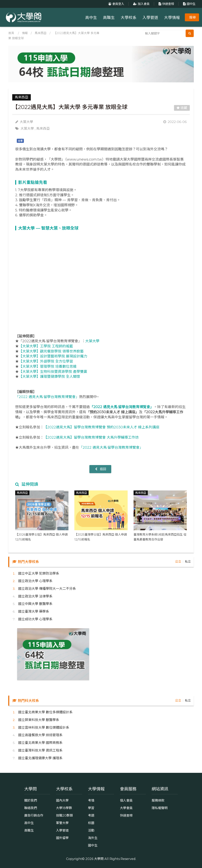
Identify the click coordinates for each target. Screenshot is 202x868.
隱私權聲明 (160, 808)
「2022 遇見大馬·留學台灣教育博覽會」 (47, 397)
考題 (91, 815)
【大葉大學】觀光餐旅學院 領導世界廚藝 (51, 351)
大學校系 (129, 18)
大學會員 (126, 808)
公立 (178, 561)
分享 (20, 141)
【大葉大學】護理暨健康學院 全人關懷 (49, 377)
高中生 (91, 18)
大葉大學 (27, 128)
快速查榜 (166, 4)
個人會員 (126, 800)
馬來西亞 (41, 33)
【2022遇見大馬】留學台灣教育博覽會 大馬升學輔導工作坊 (91, 437)
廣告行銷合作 (34, 815)
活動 (91, 830)
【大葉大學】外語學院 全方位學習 (46, 361)
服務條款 (158, 800)
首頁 (11, 33)
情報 (25, 33)
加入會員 (141, 4)
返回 (100, 469)
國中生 (189, 4)
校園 (91, 823)
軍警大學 (62, 823)
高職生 (109, 18)
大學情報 (172, 18)
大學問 (99, 859)
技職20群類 (64, 815)
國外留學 (62, 838)
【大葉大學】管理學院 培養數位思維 (48, 367)
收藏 (182, 108)
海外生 (93, 838)
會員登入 (116, 4)
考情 (91, 800)
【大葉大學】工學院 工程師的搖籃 (46, 346)
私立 (188, 561)
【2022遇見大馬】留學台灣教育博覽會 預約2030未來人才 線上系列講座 (101, 427)
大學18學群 (64, 808)
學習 (91, 808)
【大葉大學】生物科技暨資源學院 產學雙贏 (53, 372)
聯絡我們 (31, 808)
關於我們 (31, 800)
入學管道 (150, 18)
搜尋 (193, 17)
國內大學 (62, 800)
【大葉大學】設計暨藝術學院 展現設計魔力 (53, 356)
